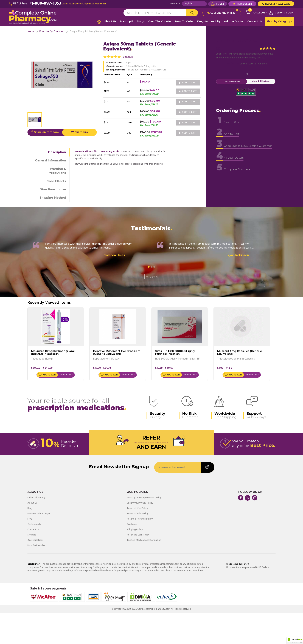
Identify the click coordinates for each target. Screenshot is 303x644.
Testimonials (34, 524)
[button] (295, 641)
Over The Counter (160, 21)
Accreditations (35, 540)
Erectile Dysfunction (52, 31)
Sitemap (32, 535)
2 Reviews (128, 57)
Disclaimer (132, 524)
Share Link (79, 132)
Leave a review (232, 81)
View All (151, 276)
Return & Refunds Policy (140, 519)
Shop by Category (279, 21)
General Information (50, 160)
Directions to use (53, 189)
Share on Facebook (45, 132)
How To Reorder (36, 545)
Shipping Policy (135, 529)
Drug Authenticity (209, 21)
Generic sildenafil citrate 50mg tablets (99, 151)
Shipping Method (53, 197)
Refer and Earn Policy (138, 535)
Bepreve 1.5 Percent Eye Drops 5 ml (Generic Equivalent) (117, 352)
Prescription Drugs (132, 21)
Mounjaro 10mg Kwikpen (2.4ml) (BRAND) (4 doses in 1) (53, 352)
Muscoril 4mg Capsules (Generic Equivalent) (239, 352)
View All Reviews (261, 81)
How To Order (184, 21)
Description (57, 152)
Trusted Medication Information (144, 540)
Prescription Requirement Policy (144, 497)
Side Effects (57, 181)
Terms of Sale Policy (138, 513)
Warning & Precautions (57, 170)
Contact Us (255, 21)
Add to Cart (188, 82)
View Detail (66, 374)
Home (31, 31)
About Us (110, 21)
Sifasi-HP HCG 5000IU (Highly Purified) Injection (175, 352)
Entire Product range (39, 513)
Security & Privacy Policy (140, 503)
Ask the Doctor (234, 21)
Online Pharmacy (36, 497)
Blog (30, 508)
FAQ (30, 519)
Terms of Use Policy (137, 508)
